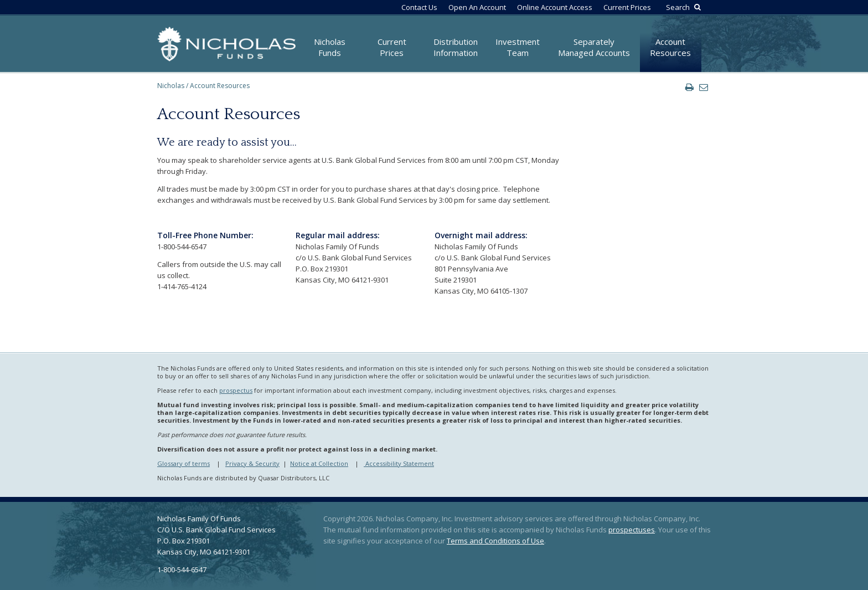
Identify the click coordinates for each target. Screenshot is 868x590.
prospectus (236, 390)
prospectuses (632, 530)
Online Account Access (555, 7)
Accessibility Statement (399, 463)
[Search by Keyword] (682, 7)
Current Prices (627, 7)
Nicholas (171, 86)
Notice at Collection (319, 463)
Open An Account (477, 7)
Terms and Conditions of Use (495, 541)
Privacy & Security (252, 463)
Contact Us (419, 7)
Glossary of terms (184, 463)
